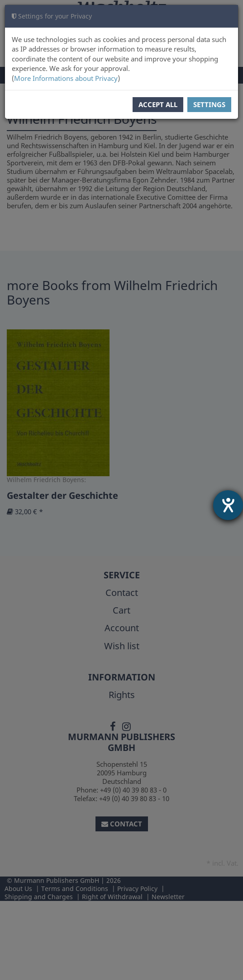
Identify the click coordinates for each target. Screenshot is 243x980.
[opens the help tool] (228, 505)
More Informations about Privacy (66, 78)
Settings (209, 104)
